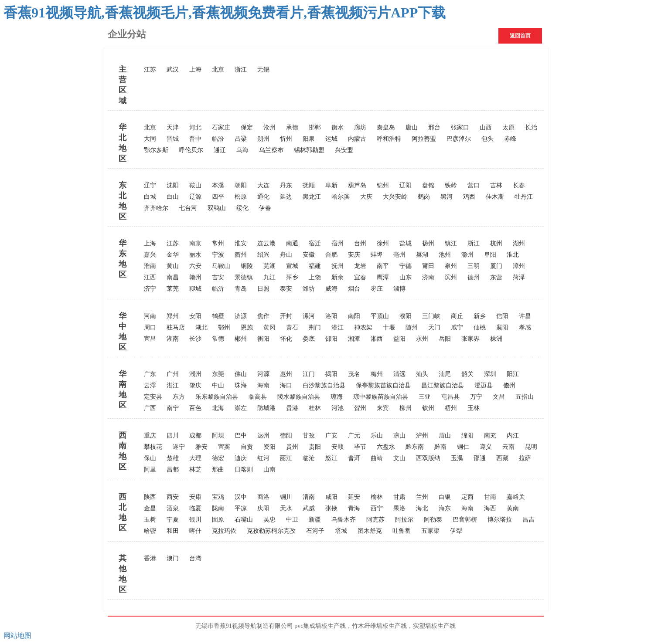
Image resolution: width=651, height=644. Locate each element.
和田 (173, 531)
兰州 (422, 497)
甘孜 (309, 436)
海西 (490, 508)
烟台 (354, 289)
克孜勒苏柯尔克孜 (271, 531)
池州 (445, 255)
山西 (486, 127)
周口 (150, 327)
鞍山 (195, 185)
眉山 (445, 436)
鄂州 (224, 327)
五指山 (525, 397)
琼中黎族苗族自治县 (381, 397)
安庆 (354, 255)
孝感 (525, 327)
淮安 (241, 243)
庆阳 (263, 508)
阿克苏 (375, 520)
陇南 (218, 508)
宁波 (218, 255)
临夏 (195, 508)
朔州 (263, 139)
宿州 (337, 243)
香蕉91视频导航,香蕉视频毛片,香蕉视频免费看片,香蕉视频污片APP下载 (225, 13)
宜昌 (150, 339)
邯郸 (315, 127)
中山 (218, 385)
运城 (331, 139)
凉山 (399, 436)
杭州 (496, 243)
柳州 (406, 408)
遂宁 (179, 447)
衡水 (337, 127)
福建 (315, 266)
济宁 (150, 289)
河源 (263, 374)
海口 (286, 385)
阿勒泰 (433, 520)
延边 (286, 197)
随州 (412, 327)
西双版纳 (428, 458)
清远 (399, 374)
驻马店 (176, 327)
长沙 (195, 339)
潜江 (337, 327)
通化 (263, 197)
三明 (474, 266)
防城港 (266, 408)
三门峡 (431, 316)
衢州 (241, 255)
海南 (263, 385)
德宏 (218, 458)
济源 (241, 316)
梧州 (451, 408)
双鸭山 (217, 208)
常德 (218, 339)
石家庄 (221, 127)
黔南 (440, 447)
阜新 (331, 185)
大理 (195, 458)
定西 (467, 497)
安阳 (195, 316)
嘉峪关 (516, 497)
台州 (360, 243)
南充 (490, 436)
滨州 (451, 277)
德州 (474, 277)
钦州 (428, 408)
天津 (173, 127)
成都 (195, 436)
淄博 (399, 289)
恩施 (247, 327)
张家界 (470, 339)
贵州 (292, 447)
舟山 (286, 255)
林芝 (195, 469)
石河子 (315, 531)
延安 (354, 497)
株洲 (496, 339)
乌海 (242, 150)
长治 (531, 127)
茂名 (354, 374)
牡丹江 (524, 197)
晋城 (173, 139)
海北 (422, 508)
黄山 (173, 266)
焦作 (263, 316)
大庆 (366, 197)
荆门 (315, 327)
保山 (150, 458)
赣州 (195, 277)
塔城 (341, 531)
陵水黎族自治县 (299, 397)
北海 (218, 408)
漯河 (309, 316)
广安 (331, 436)
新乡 (480, 316)
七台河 (188, 208)
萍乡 (292, 277)
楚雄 (173, 458)
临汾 (218, 139)
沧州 (269, 127)
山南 (269, 469)
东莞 (218, 374)
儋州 (509, 385)
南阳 (354, 316)
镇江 (451, 243)
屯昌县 (450, 397)
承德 (292, 127)
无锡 (263, 69)
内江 (513, 436)
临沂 (218, 289)
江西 (150, 277)
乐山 (377, 436)
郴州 (241, 339)
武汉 (173, 69)
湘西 (377, 339)
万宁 (476, 397)
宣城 (292, 266)
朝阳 (241, 185)
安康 (195, 497)
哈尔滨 (341, 197)
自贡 (247, 447)
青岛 (241, 289)
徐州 (383, 243)
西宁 (377, 508)
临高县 (258, 397)
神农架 (363, 327)
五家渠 (430, 531)
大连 (263, 185)
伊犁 (456, 531)
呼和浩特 (389, 139)
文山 (399, 458)
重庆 (150, 436)
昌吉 (528, 520)
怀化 (286, 339)
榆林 (377, 497)
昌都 (173, 469)
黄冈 (269, 327)
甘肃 (399, 497)
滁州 (467, 255)
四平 (218, 197)
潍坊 (309, 289)
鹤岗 (424, 197)
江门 (309, 374)
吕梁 (241, 139)
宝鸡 (218, 497)
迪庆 (241, 458)
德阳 (286, 436)
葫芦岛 (357, 185)
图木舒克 (370, 531)
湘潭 (354, 339)
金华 (173, 255)
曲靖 (377, 458)
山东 (406, 277)
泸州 (422, 436)
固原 (218, 520)
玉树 (150, 520)
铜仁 (463, 447)
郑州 (173, 316)
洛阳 (331, 316)
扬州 (428, 243)
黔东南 (415, 447)
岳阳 (445, 339)
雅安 (201, 447)
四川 (173, 436)
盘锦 (428, 185)
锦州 (383, 185)
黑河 (446, 197)
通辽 (220, 150)
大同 (150, 139)
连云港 (266, 243)
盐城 (406, 243)
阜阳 (490, 255)
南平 (383, 266)
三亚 (425, 397)
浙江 (241, 69)
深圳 (490, 374)
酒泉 (173, 508)
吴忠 (269, 520)
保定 (247, 127)
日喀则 (244, 469)
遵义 (486, 447)
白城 (150, 197)
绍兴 (263, 255)
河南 (150, 316)
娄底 (309, 339)
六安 (195, 266)
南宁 (173, 408)
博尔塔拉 (500, 520)
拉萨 (525, 458)
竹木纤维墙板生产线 (379, 626)
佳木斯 (495, 197)
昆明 (531, 447)
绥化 (242, 208)
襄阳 (502, 327)
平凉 (241, 508)
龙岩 (360, 266)
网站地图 (17, 636)
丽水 (195, 255)
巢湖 (422, 255)
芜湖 (269, 266)
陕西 (150, 497)
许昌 (525, 316)
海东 (445, 508)
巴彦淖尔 (459, 139)
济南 (428, 277)
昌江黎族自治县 (443, 385)
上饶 (315, 277)
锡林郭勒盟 (309, 150)
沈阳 (173, 185)
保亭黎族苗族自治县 (383, 385)
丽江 (286, 458)
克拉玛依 (224, 531)
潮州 (195, 374)
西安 (173, 497)
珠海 (241, 385)
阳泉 (309, 139)
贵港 (292, 408)
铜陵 (247, 266)
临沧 (309, 458)
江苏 (150, 69)
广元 (354, 436)
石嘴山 (244, 520)
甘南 (490, 497)
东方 (179, 397)
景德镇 (244, 277)
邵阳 (331, 339)
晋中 (195, 139)
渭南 (309, 497)
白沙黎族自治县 (324, 385)
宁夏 (173, 520)
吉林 (496, 185)
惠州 (286, 374)
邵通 (480, 458)
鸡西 (469, 197)
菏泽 (519, 277)
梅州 (377, 374)
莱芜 (173, 289)
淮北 (513, 255)
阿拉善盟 (424, 139)
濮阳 (406, 316)
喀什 (195, 531)
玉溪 (457, 458)
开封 (286, 316)
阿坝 (218, 436)
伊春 (265, 208)
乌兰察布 (271, 150)
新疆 (315, 520)
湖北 (201, 327)
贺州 (360, 408)
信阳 (502, 316)
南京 (195, 243)
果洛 (399, 508)
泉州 (451, 266)
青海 (354, 508)
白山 (173, 197)
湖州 (519, 243)
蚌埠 (377, 255)
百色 (195, 408)
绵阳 (467, 436)
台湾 (195, 558)
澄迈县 (484, 385)
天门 (434, 327)
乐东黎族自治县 (217, 397)
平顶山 (380, 316)
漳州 (519, 266)
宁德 (406, 266)
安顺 (337, 447)
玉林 (474, 408)
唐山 (412, 127)
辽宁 (150, 185)
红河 (263, 458)
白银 (445, 497)
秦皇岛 (386, 127)
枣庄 (377, 289)
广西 (150, 408)
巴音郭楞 (465, 520)
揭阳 (331, 374)
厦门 (496, 266)
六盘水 (386, 447)
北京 (218, 69)
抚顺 (309, 185)
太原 (508, 127)
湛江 (173, 385)
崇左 (241, 408)
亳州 (399, 255)
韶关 (467, 374)
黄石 (292, 327)
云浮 (150, 385)
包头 (487, 139)
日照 (263, 289)
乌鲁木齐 (344, 520)
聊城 (195, 289)
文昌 (499, 397)
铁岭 (451, 185)
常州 (218, 243)
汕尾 (445, 374)
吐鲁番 (402, 531)
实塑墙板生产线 (434, 626)
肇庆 (195, 385)
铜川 (286, 497)
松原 (241, 197)
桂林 (315, 408)
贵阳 (315, 447)
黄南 (513, 508)
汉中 (241, 497)
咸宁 (457, 327)
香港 (150, 558)
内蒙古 (357, 139)
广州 (173, 374)
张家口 (460, 127)
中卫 (292, 520)
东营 (496, 277)
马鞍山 (221, 266)
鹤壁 (218, 316)
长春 (519, 185)
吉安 (218, 277)
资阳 (269, 447)
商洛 (263, 497)
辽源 (195, 197)
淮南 (150, 266)
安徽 (309, 255)
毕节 (360, 447)
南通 (292, 243)
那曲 (218, 469)
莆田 (428, 266)
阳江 (513, 374)
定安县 (153, 397)
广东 (150, 374)
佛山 (241, 374)
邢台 (434, 127)
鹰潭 (383, 277)
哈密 (150, 531)
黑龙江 (312, 197)
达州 (263, 436)
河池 (337, 408)
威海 (331, 289)
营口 (474, 185)
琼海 (337, 397)
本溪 (218, 185)
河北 (195, 127)
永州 (422, 339)
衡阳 (263, 339)
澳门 (173, 558)
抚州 (337, 266)
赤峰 (510, 139)
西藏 (502, 458)
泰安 (286, 289)
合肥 (331, 255)
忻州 (286, 139)
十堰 (389, 327)
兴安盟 (344, 150)
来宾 (383, 408)
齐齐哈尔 (156, 208)
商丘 (457, 316)
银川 (195, 520)
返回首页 (520, 36)
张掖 (331, 508)
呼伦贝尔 (191, 150)
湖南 (173, 339)
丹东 (286, 185)
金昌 (150, 508)
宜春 (360, 277)
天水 (286, 508)
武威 (309, 508)
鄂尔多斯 (156, 150)
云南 (508, 447)
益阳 (399, 339)
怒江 (331, 458)
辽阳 (406, 185)
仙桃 (480, 327)
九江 (269, 277)
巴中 (241, 436)
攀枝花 (153, 447)
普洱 (354, 458)
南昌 (173, 277)
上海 (195, 69)
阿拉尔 (404, 520)
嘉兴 (150, 255)
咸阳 (331, 497)
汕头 (422, 374)
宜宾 (224, 447)
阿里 (150, 469)
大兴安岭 (395, 197)
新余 (337, 277)
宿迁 (315, 243)
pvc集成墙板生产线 (320, 626)
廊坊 (360, 127)
